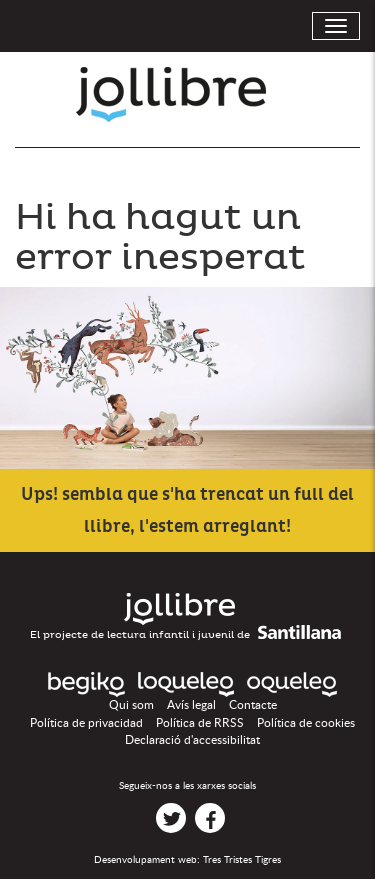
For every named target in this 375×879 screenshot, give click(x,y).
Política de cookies (306, 723)
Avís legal (191, 705)
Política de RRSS (200, 723)
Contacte (253, 705)
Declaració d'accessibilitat (192, 740)
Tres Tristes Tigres (242, 860)
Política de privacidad (86, 723)
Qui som (131, 705)
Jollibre (187, 94)
